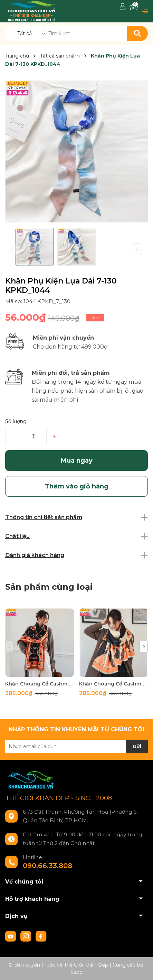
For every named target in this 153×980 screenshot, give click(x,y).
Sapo (76, 972)
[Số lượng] (34, 436)
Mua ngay (77, 461)
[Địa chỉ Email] (76, 746)
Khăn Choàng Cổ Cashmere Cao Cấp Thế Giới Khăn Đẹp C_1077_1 (40, 684)
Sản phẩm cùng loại (49, 587)
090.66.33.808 (47, 866)
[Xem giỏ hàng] (134, 7)
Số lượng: (16, 421)
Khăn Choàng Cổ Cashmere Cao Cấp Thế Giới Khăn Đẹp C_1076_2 (113, 684)
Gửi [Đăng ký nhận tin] (137, 746)
